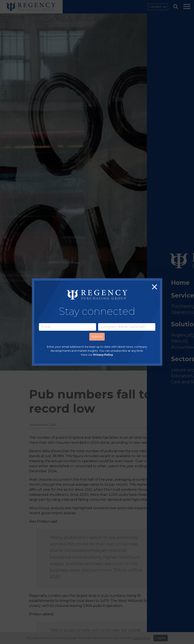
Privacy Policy (103, 355)
